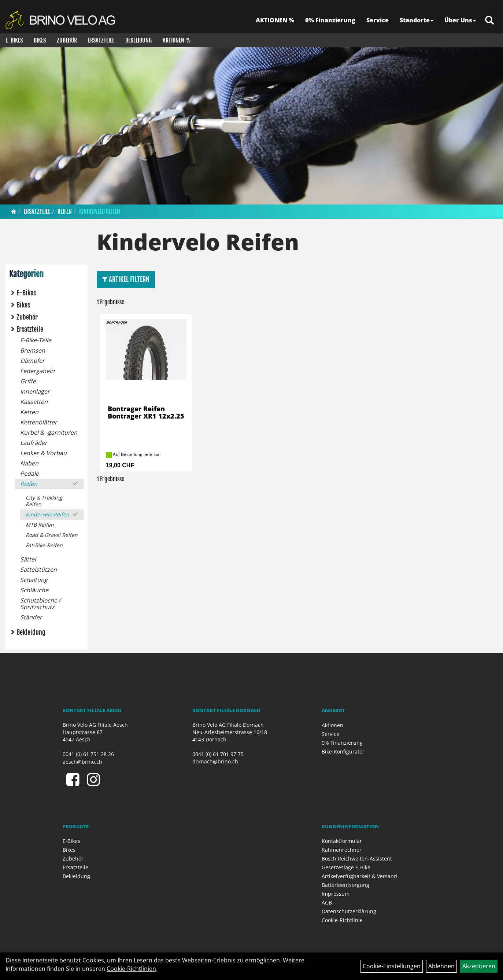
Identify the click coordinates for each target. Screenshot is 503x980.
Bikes (40, 40)
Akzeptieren (479, 966)
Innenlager (35, 391)
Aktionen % (177, 40)
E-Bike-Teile (36, 340)
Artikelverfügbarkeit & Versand (359, 876)
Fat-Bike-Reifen (44, 545)
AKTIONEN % (275, 20)
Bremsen (33, 350)
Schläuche (34, 590)
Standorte (417, 20)
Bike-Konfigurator (343, 751)
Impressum (336, 894)
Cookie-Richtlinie (342, 920)
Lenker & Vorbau (43, 453)
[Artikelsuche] (489, 21)
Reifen (65, 211)
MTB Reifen (40, 525)
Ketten (29, 412)
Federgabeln (37, 371)
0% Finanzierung (330, 20)
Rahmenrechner (342, 850)
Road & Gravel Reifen (52, 535)
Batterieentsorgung (345, 885)
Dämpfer (32, 361)
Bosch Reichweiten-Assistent (357, 859)
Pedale (29, 474)
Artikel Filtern (126, 279)
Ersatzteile (101, 40)
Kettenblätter (39, 422)
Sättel (28, 559)
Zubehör (67, 40)
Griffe (28, 381)
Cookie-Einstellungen (392, 966)
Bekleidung (138, 40)
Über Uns (460, 20)
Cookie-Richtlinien (131, 969)
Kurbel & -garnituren (49, 432)
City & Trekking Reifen (44, 501)
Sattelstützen (38, 570)
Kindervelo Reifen (100, 211)
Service (378, 20)
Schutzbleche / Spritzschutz (40, 604)
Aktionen (332, 725)
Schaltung (34, 580)
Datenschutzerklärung (349, 911)
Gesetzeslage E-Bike (346, 867)
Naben (29, 463)
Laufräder (34, 443)
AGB (327, 902)
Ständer (31, 617)
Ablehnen (441, 966)
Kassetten (34, 402)
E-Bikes (14, 40)
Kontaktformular (342, 841)
